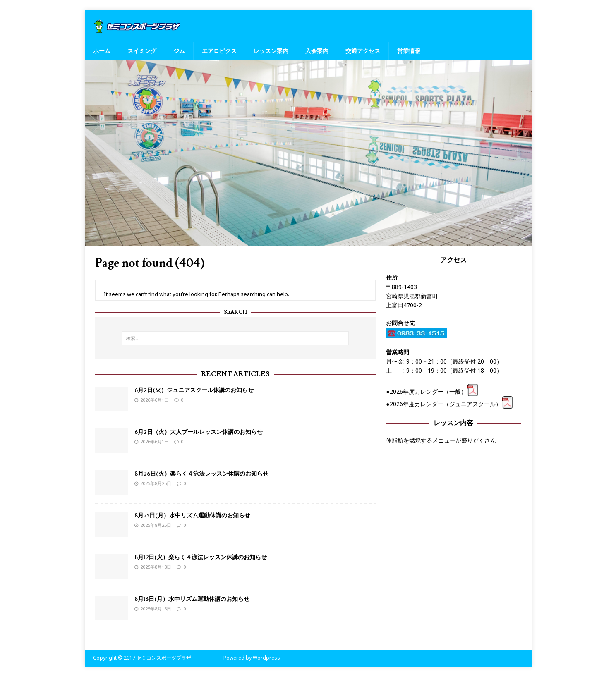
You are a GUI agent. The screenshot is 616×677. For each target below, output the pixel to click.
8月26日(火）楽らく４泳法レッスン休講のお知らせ (201, 474)
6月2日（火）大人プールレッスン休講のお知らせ (199, 432)
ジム (179, 51)
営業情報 (409, 51)
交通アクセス (363, 51)
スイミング (142, 51)
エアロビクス (219, 51)
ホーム (102, 51)
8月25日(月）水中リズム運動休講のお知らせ (192, 516)
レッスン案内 (271, 51)
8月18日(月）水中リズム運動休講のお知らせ (192, 599)
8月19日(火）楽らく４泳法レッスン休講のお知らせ (201, 557)
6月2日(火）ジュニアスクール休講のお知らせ (194, 390)
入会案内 (317, 51)
